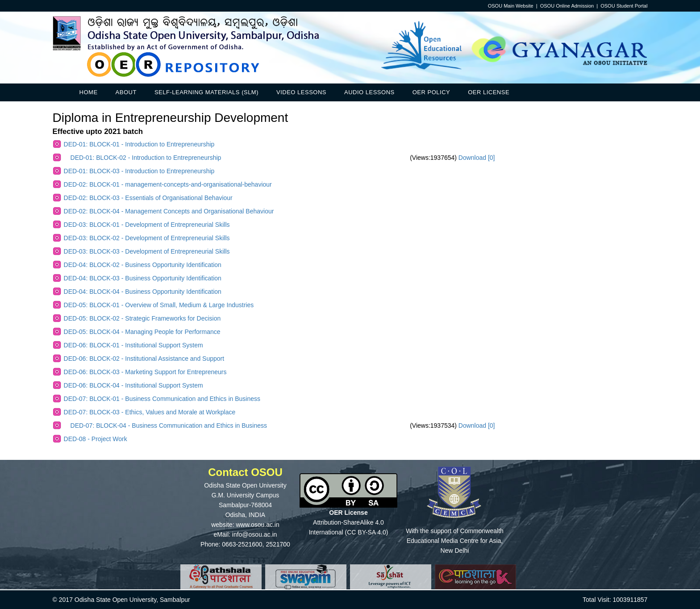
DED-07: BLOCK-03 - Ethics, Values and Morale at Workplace (150, 412)
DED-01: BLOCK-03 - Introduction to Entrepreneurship (139, 171)
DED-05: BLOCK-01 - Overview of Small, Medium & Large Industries (159, 305)
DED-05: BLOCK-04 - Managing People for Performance (142, 332)
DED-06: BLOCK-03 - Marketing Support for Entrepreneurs (145, 372)
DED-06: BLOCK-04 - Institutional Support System (133, 385)
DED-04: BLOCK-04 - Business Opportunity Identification (143, 292)
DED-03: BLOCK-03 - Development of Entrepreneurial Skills (147, 251)
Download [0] (477, 158)
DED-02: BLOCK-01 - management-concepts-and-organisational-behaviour (168, 184)
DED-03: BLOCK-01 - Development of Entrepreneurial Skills (147, 225)
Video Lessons (301, 92)
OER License (489, 92)
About (126, 92)
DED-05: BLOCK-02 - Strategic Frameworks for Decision (142, 318)
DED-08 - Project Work (96, 439)
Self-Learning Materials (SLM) (206, 92)
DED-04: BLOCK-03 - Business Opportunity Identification (143, 278)
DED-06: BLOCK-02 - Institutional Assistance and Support (144, 359)
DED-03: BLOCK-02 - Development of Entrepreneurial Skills (147, 238)
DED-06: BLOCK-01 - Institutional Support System (133, 345)
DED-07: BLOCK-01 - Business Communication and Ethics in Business (162, 399)
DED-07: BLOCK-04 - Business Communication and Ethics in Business (169, 425)
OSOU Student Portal (624, 6)
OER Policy (431, 92)
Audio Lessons (369, 92)
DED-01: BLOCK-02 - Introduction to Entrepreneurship (146, 158)
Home (89, 92)
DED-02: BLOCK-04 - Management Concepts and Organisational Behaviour (169, 211)
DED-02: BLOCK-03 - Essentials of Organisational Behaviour (148, 198)
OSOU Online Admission (567, 6)
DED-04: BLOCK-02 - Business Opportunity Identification (143, 265)
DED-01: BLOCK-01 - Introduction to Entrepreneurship (139, 144)
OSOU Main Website (511, 6)
